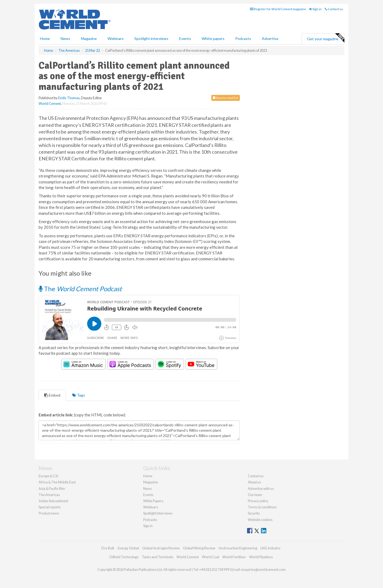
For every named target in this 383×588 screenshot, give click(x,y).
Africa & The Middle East (57, 482)
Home (45, 38)
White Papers (153, 501)
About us (254, 482)
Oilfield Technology (124, 557)
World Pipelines (261, 557)
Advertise (270, 38)
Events (185, 38)
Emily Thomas (69, 98)
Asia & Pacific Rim (52, 489)
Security (254, 513)
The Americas (49, 495)
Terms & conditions (262, 507)
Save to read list (226, 98)
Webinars (116, 38)
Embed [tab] (52, 395)
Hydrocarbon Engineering (238, 548)
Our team (255, 495)
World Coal (211, 557)
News (148, 489)
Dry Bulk (108, 548)
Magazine (89, 38)
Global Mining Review (199, 548)
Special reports (50, 507)
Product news (49, 513)
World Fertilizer (234, 557)
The (80, 289)
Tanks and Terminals (158, 557)
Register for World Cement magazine (278, 9)
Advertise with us (261, 489)
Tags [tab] (79, 395)
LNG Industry (270, 548)
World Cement (50, 103)
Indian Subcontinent (53, 501)
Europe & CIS (48, 476)
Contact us (334, 9)
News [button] (65, 38)
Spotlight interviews (151, 38)
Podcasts (243, 38)
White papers (213, 38)
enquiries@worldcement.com (263, 569)
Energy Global (128, 548)
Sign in (315, 9)
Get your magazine (326, 38)
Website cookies (260, 520)
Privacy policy (258, 501)
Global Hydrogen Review (161, 548)
